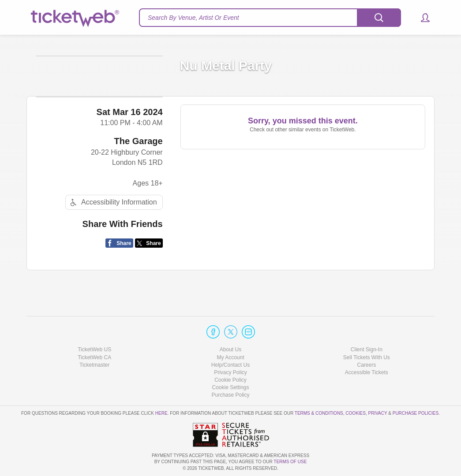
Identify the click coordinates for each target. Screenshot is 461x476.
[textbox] (270, 18)
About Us (230, 350)
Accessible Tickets (367, 372)
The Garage (139, 184)
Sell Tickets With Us (367, 357)
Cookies (356, 414)
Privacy (378, 414)
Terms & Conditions (319, 414)
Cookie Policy (230, 380)
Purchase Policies (416, 414)
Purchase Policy (230, 395)
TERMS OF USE (290, 462)
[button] (421, 18)
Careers (366, 365)
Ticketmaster (94, 365)
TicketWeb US (94, 350)
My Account (230, 357)
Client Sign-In (367, 350)
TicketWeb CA (94, 357)
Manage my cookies (230, 388)
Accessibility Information (112, 245)
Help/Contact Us (230, 365)
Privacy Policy (230, 372)
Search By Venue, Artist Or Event (193, 18)
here (161, 414)
